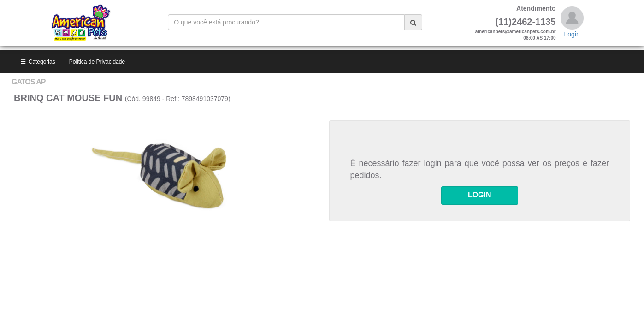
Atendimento (536, 8)
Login (572, 34)
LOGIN (480, 145)
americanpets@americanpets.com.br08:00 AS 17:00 (516, 35)
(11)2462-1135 (525, 22)
